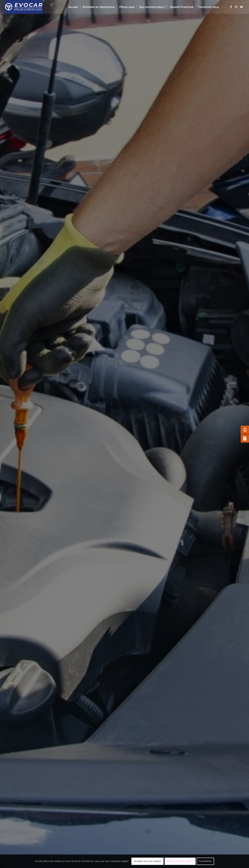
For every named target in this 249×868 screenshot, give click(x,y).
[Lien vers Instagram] (236, 7)
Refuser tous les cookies (180, 861)
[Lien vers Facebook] (231, 7)
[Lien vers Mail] (241, 7)
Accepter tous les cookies (147, 861)
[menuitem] (73, 7)
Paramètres (205, 861)
